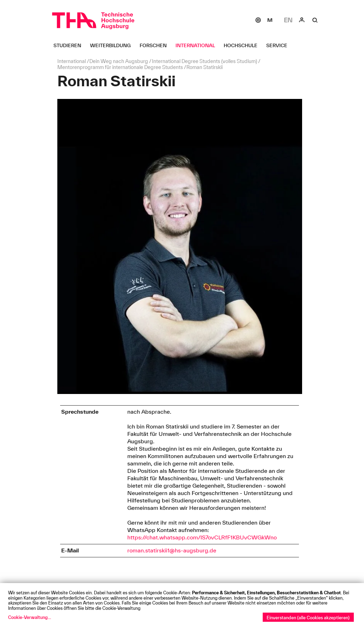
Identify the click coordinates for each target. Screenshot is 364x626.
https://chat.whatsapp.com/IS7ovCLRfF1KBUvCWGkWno (202, 537)
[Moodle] (270, 20)
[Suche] (315, 20)
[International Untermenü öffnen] (198, 45)
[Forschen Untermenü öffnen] (156, 45)
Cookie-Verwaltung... (30, 617)
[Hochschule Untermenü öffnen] (243, 45)
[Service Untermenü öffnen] (279, 45)
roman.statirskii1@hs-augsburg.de (172, 550)
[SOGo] (258, 20)
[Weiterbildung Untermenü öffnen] (113, 45)
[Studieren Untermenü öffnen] (70, 45)
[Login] (302, 20)
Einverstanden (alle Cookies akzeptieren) (308, 618)
